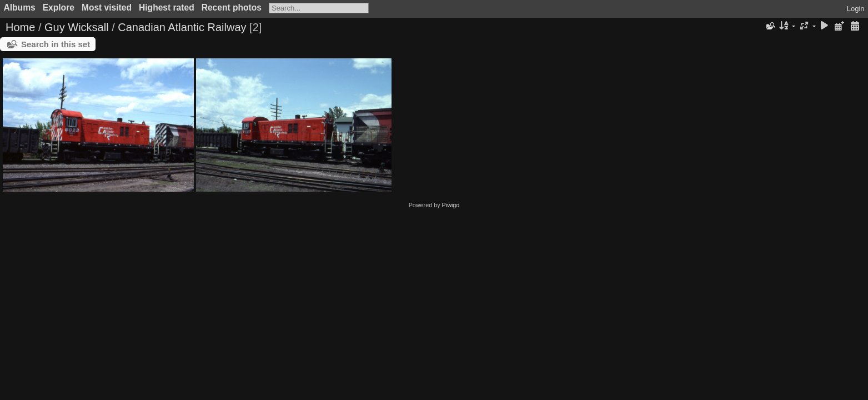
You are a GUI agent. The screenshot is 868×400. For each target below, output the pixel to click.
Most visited (107, 7)
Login (856, 9)
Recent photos (232, 7)
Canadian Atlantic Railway (182, 27)
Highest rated (167, 7)
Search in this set (56, 44)
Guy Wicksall (77, 27)
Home (20, 27)
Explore (59, 7)
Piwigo (451, 205)
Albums (20, 7)
